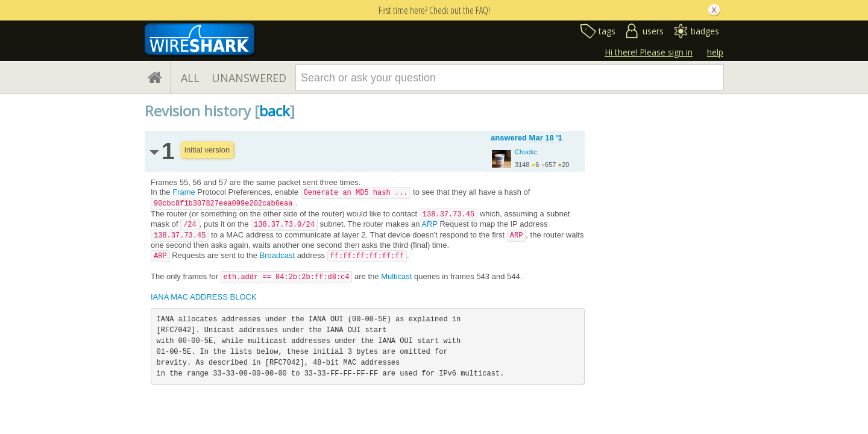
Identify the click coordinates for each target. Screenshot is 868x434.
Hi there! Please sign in (649, 52)
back (275, 111)
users (653, 31)
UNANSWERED (249, 78)
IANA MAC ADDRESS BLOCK (204, 297)
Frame (184, 192)
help (715, 52)
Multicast (396, 276)
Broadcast (277, 255)
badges (705, 31)
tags (607, 31)
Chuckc (526, 152)
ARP (429, 224)
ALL (190, 78)
